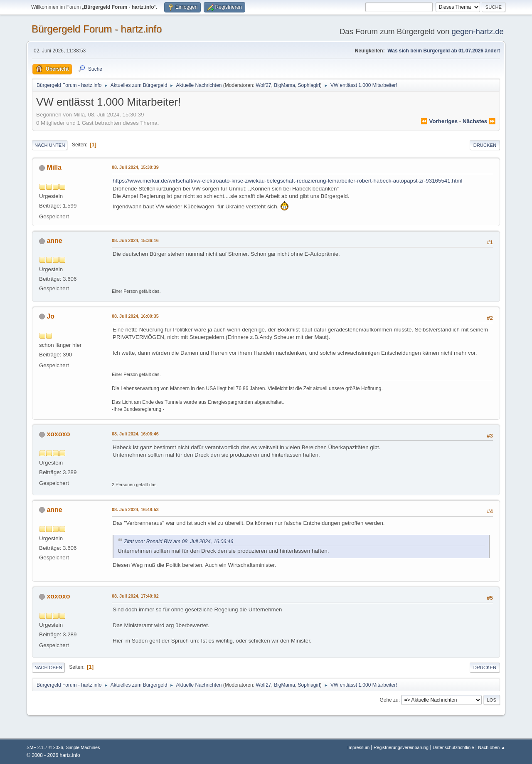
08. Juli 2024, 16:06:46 (135, 434)
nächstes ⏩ (479, 121)
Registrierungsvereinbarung (401, 747)
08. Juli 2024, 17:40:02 (135, 596)
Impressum (359, 747)
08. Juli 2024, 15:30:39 (135, 167)
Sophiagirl (309, 85)
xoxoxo (58, 434)
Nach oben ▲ (492, 747)
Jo (50, 316)
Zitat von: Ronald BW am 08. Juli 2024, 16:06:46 (179, 541)
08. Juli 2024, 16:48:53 (135, 509)
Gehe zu (389, 700)
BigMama (284, 85)
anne (54, 241)
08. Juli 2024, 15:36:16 (135, 240)
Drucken (485, 145)
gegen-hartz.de (478, 31)
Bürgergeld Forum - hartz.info (97, 29)
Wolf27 (263, 85)
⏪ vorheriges (439, 121)
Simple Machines (83, 747)
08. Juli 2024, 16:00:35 (135, 316)
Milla (54, 167)
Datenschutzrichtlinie (453, 747)
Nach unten (50, 145)
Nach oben (48, 668)
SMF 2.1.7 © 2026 (45, 747)
